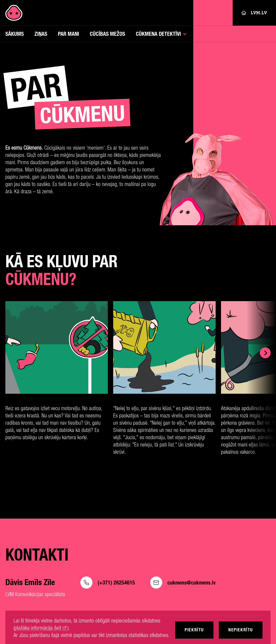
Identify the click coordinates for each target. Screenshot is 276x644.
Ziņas (41, 34)
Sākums (15, 34)
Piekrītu (194, 630)
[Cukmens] (14, 13)
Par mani (68, 34)
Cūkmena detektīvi (158, 34)
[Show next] (265, 353)
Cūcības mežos (107, 34)
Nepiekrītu (241, 630)
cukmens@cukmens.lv (183, 583)
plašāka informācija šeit (38, 628)
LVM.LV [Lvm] (254, 13)
